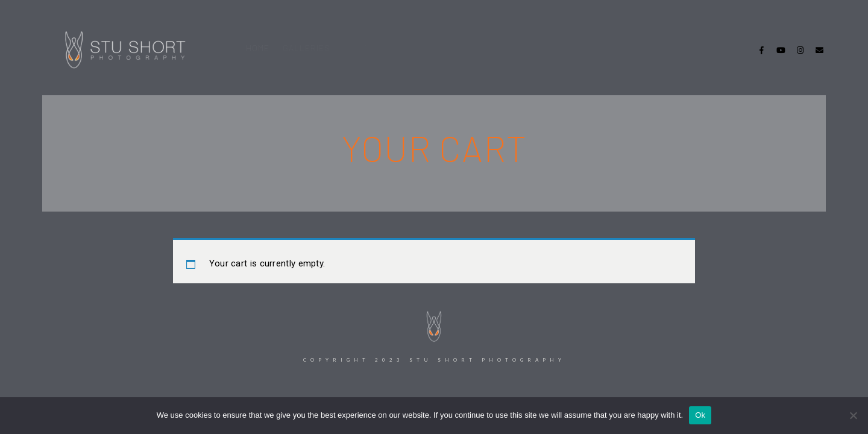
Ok (700, 415)
